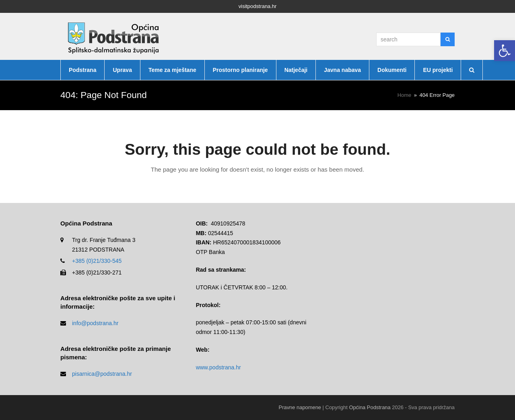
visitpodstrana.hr (258, 6)
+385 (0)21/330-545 (97, 261)
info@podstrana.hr (95, 323)
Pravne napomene (300, 407)
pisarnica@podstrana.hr (102, 374)
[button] (505, 51)
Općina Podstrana (370, 407)
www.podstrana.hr (218, 367)
